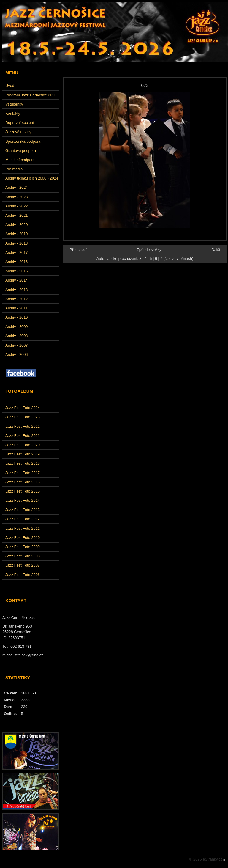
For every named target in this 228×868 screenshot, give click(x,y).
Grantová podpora (21, 151)
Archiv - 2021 (16, 215)
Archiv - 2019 (16, 234)
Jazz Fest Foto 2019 (23, 454)
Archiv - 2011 (16, 308)
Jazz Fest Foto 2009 (23, 547)
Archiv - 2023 (16, 197)
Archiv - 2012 (16, 299)
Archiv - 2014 (16, 280)
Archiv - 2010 (16, 317)
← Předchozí (76, 250)
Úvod (10, 85)
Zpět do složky (149, 250)
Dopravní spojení (20, 123)
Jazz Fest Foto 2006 (23, 575)
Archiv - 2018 (16, 243)
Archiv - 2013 (16, 290)
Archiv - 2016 (16, 262)
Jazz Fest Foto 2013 (23, 510)
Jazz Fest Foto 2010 (23, 538)
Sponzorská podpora (23, 141)
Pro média (14, 169)
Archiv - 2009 (16, 327)
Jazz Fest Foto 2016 (23, 482)
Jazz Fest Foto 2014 (23, 500)
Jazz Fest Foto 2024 (23, 408)
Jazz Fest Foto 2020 (23, 445)
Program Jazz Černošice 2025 (31, 95)
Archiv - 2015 (16, 271)
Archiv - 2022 (16, 206)
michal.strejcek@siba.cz (23, 655)
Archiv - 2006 (16, 354)
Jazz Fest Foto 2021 (23, 436)
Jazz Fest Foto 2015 (23, 491)
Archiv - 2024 (16, 187)
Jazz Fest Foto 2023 (23, 417)
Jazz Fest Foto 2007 (23, 565)
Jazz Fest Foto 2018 (23, 463)
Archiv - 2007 (16, 345)
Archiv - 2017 (16, 253)
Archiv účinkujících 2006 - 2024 (32, 178)
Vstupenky (14, 104)
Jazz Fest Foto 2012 (23, 519)
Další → (218, 250)
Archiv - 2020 (16, 225)
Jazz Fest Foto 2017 (23, 473)
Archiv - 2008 (16, 336)
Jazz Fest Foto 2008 (23, 556)
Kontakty (13, 113)
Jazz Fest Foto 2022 (23, 426)
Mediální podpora (20, 160)
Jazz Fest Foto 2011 (23, 528)
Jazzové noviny (18, 132)
